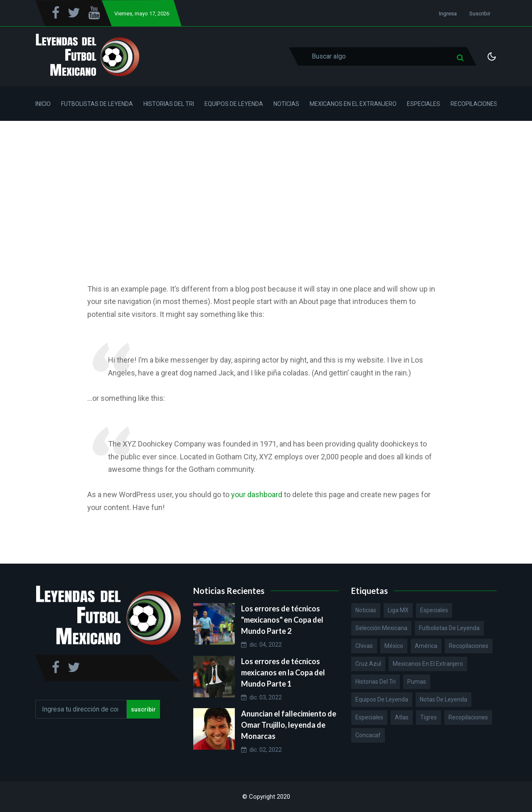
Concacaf (368, 735)
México (394, 646)
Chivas (364, 646)
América (426, 646)
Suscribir (480, 13)
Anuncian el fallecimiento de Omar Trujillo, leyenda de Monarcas (289, 725)
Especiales (424, 104)
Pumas (417, 682)
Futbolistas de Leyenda (97, 104)
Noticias (286, 104)
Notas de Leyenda (443, 699)
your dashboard (257, 494)
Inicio (43, 104)
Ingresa (448, 13)
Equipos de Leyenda (234, 104)
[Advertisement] (266, 183)
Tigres (429, 717)
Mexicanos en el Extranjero (353, 104)
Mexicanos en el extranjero (428, 664)
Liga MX (398, 610)
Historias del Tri (169, 104)
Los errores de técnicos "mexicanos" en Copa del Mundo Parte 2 (282, 620)
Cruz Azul (368, 664)
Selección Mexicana (381, 628)
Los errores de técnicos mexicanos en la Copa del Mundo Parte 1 (283, 672)
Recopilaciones (474, 104)
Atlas (402, 717)
